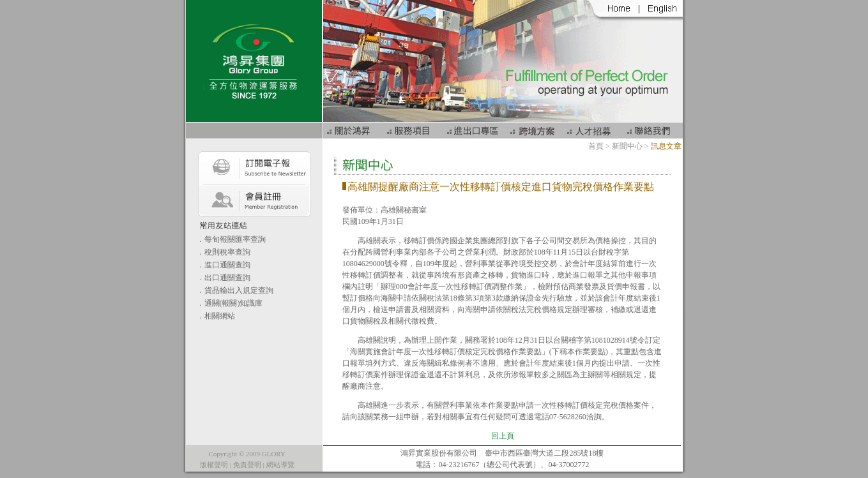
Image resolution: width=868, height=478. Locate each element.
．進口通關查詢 (224, 265)
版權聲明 (214, 465)
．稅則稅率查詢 (224, 252)
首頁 (596, 146)
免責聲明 (247, 465)
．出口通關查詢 (224, 278)
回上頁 (503, 436)
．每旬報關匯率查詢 (231, 239)
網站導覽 (280, 465)
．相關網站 (216, 316)
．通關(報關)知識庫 (230, 303)
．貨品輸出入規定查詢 (235, 290)
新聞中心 (627, 146)
